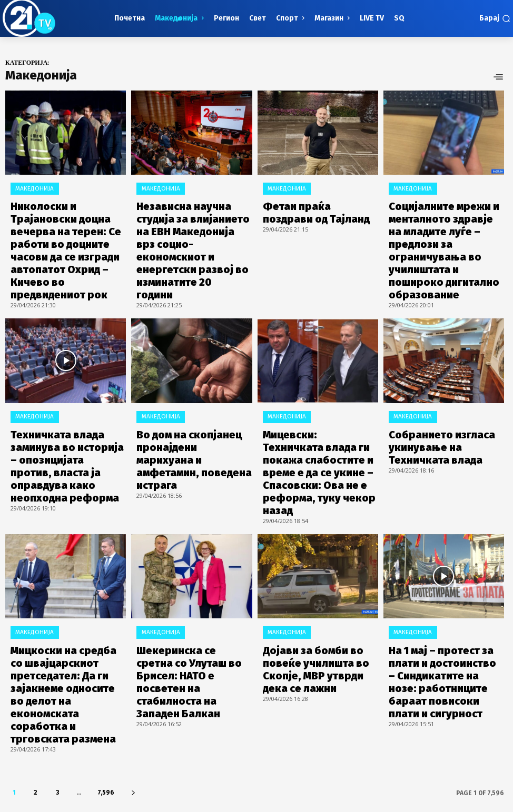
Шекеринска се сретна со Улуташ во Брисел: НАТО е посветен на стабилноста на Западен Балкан (189, 561)
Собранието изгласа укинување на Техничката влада (437, 388)
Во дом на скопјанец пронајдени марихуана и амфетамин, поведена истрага (194, 388)
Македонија (30, 187)
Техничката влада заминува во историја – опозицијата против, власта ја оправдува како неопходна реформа (68, 392)
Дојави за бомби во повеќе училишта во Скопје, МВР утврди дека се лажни (313, 557)
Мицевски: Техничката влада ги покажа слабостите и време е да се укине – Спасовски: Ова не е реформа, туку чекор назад (319, 396)
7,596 (106, 644)
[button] (495, 18)
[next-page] (133, 644)
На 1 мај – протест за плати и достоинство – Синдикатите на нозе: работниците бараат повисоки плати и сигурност (446, 561)
